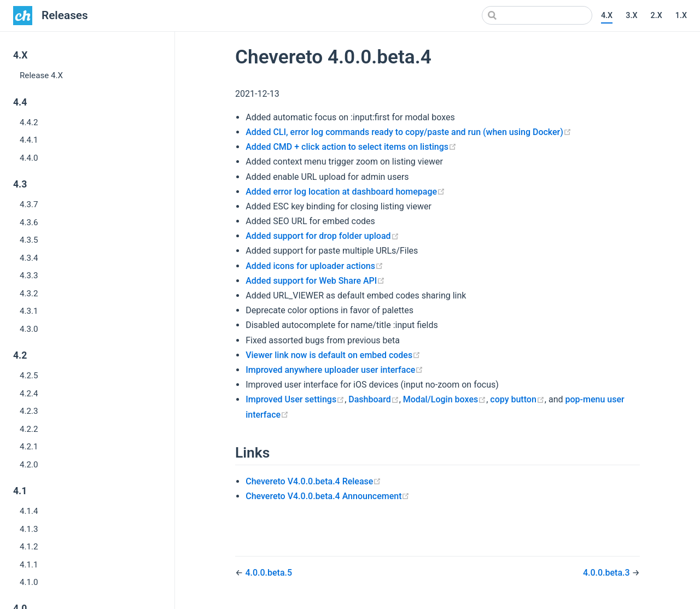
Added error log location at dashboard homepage (345, 192)
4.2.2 (29, 429)
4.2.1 (29, 447)
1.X (681, 16)
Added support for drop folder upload (322, 236)
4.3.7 (29, 204)
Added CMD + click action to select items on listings (351, 147)
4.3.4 (29, 258)
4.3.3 (29, 276)
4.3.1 (29, 311)
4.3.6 (29, 222)
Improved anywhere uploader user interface (334, 370)
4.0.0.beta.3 (608, 573)
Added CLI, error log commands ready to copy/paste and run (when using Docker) (409, 132)
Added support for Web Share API (315, 281)
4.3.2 (29, 294)
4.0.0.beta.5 (269, 573)
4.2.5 (29, 376)
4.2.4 (29, 394)
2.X (656, 16)
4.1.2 (29, 547)
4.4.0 (29, 158)
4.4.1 (29, 140)
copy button (517, 399)
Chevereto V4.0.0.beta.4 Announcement (328, 496)
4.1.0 (29, 582)
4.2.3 (29, 411)
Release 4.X (41, 75)
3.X (631, 16)
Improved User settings (295, 399)
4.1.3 (29, 529)
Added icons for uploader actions (314, 266)
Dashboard (374, 399)
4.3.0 (29, 329)
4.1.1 (29, 565)
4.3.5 (29, 240)
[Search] (537, 15)
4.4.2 (29, 122)
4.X (607, 16)
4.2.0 (29, 465)
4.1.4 (29, 511)
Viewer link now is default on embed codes (333, 355)
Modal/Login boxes (445, 399)
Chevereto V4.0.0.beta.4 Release (313, 481)
